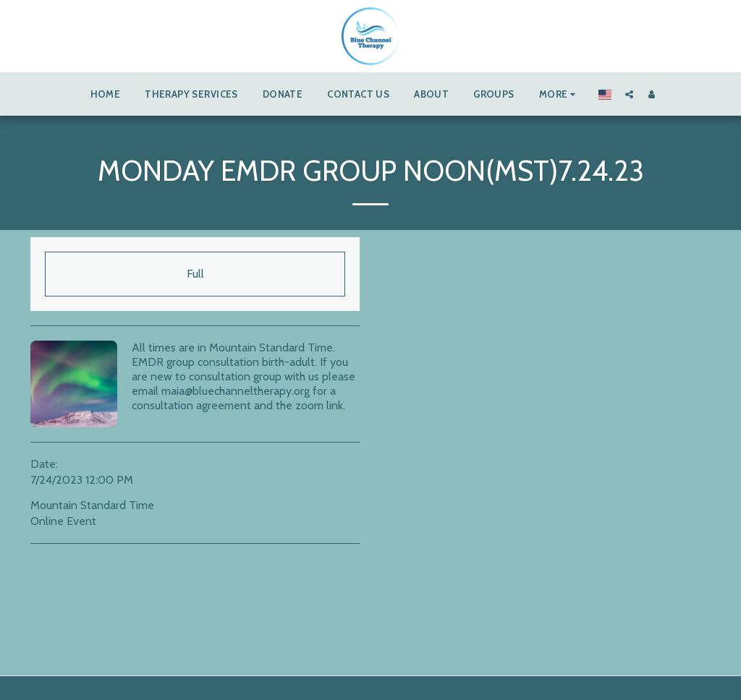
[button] (629, 94)
